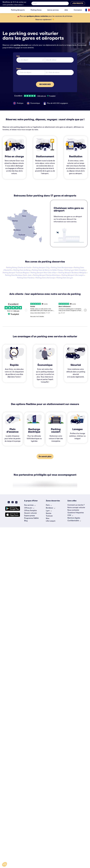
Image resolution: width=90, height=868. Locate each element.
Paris (49, 506)
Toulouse (49, 516)
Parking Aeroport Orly (41, 268)
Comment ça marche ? (76, 505)
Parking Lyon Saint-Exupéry (75, 270)
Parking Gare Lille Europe (45, 278)
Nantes (49, 513)
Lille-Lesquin (51, 521)
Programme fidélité (31, 518)
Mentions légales (74, 518)
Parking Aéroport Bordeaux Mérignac (72, 273)
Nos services (30, 506)
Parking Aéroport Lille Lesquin (73, 275)
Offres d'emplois (30, 511)
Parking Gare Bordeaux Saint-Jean (18, 275)
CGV (70, 516)
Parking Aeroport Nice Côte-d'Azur (44, 273)
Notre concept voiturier (76, 508)
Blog (26, 521)
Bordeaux (51, 508)
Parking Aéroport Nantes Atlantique (46, 275)
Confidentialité (74, 521)
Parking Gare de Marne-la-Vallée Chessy (47, 270)
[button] (4, 864)
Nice (48, 518)
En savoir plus (45, 456)
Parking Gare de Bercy (22, 270)
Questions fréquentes (76, 513)
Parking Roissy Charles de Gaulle (19, 268)
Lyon (49, 511)
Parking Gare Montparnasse (62, 268)
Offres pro (29, 508)
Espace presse (30, 516)
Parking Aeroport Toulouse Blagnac (16, 273)
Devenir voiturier (31, 513)
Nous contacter (73, 510)
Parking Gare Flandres (26, 278)
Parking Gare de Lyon (65, 278)
